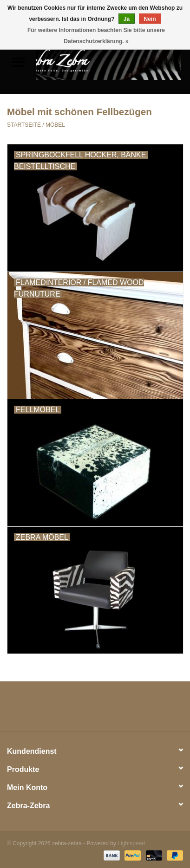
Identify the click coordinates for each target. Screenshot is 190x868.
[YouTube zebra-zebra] (111, 710)
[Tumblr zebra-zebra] (128, 710)
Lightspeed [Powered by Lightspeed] (131, 843)
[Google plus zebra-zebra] (79, 710)
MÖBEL (55, 125)
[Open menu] (18, 62)
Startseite (24, 125)
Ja (127, 19)
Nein (150, 19)
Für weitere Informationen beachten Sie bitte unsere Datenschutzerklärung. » (96, 36)
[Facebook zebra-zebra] (45, 710)
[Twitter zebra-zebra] (62, 710)
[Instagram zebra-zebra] (145, 710)
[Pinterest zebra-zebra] (95, 710)
